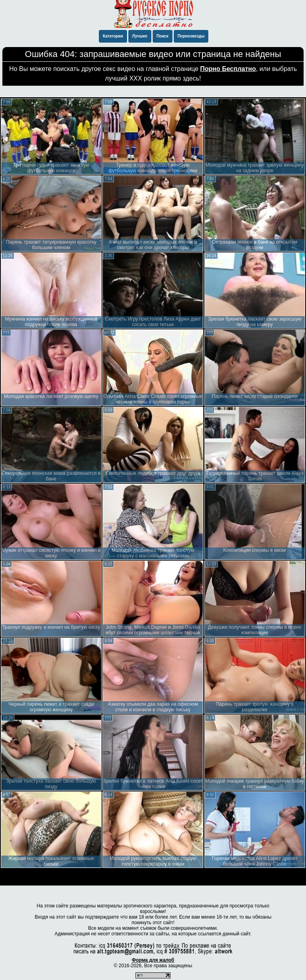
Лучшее (140, 36)
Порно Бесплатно (228, 69)
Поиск (163, 36)
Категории (113, 36)
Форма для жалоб (153, 960)
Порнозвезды (191, 36)
